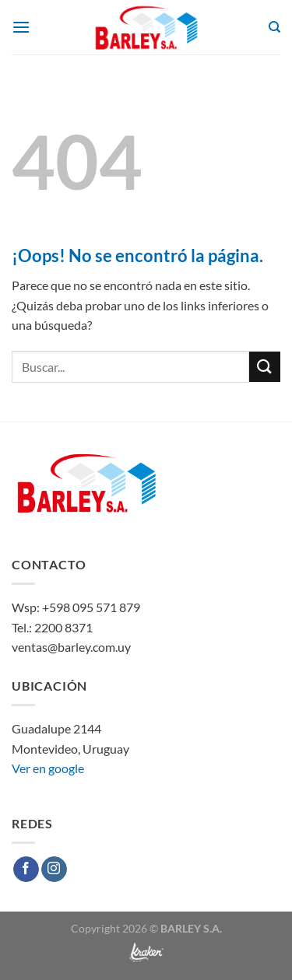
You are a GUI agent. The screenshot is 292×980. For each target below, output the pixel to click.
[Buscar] (274, 27)
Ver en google (48, 768)
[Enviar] (265, 367)
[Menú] (21, 27)
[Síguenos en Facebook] (26, 870)
